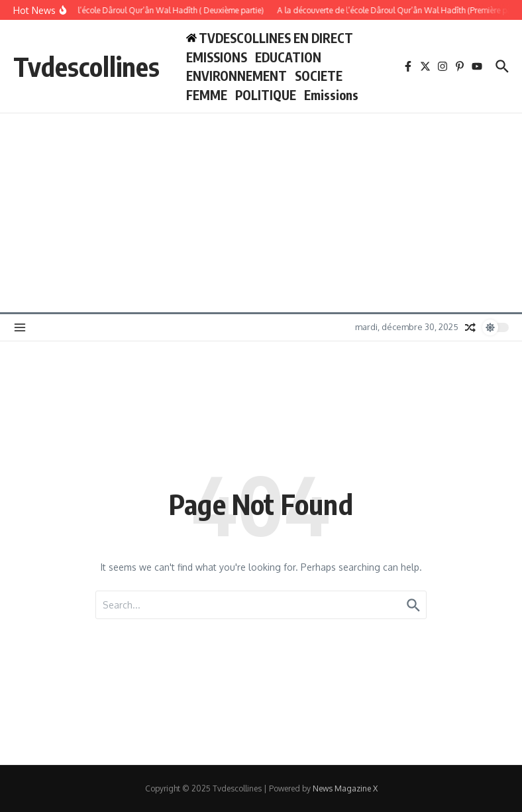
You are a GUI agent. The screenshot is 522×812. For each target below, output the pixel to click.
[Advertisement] (261, 213)
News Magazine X (345, 788)
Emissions (331, 95)
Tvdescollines (86, 66)
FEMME (207, 95)
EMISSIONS (217, 57)
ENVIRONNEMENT (236, 76)
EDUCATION (288, 57)
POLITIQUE (266, 95)
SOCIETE (319, 76)
